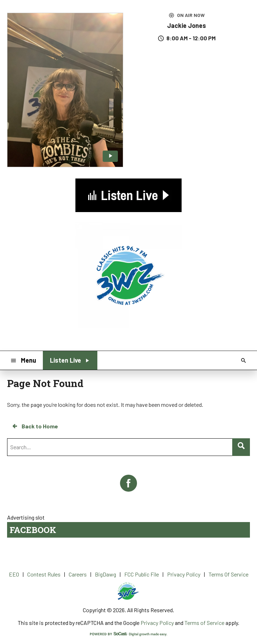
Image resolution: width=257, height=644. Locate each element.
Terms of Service (204, 623)
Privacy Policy (157, 623)
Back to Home (35, 426)
